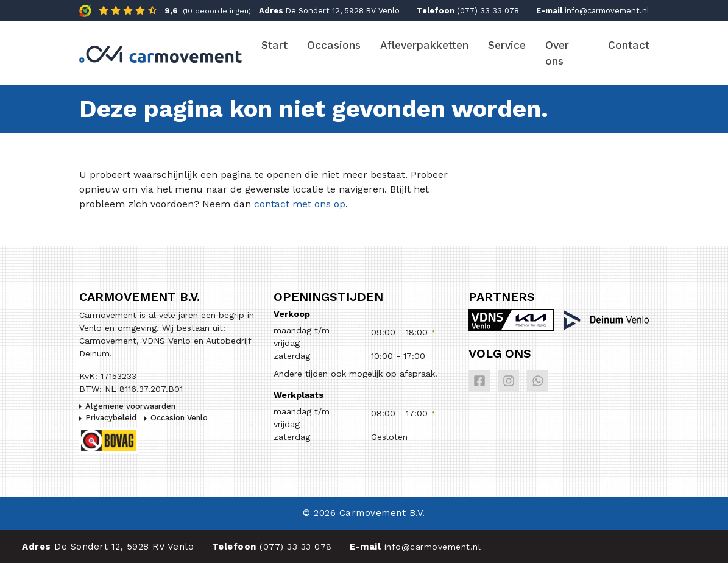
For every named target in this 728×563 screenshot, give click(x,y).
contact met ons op (300, 204)
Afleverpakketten (424, 45)
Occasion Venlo (179, 418)
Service (507, 45)
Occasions (334, 45)
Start (274, 45)
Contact (629, 45)
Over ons (557, 53)
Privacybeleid (111, 418)
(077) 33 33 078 (488, 11)
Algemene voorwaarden (130, 406)
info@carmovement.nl (607, 11)
